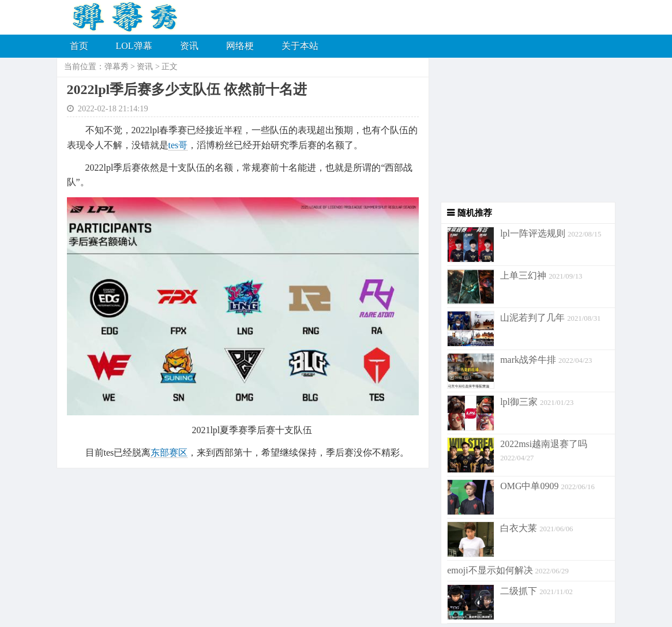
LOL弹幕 (134, 46)
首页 (79, 46)
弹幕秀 (117, 67)
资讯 (189, 46)
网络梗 (240, 46)
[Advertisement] (522, 130)
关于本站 (300, 46)
